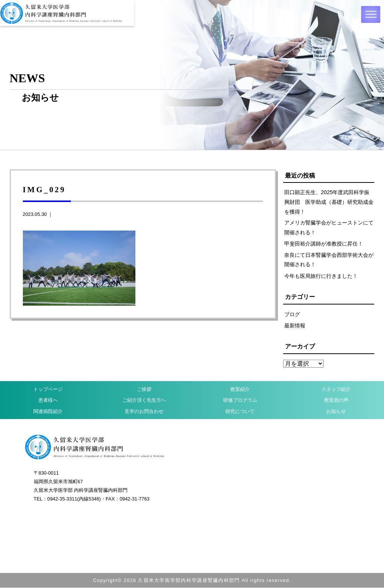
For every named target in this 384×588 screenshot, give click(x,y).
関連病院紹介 (48, 412)
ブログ (292, 314)
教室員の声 (336, 401)
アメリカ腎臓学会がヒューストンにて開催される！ (329, 228)
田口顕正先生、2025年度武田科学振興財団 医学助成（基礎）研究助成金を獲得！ (329, 202)
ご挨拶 (144, 390)
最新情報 (295, 326)
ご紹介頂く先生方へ (144, 401)
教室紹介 (240, 390)
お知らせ (336, 412)
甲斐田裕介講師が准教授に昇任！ (324, 244)
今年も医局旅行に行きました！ (321, 276)
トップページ (48, 390)
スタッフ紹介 (336, 390)
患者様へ (48, 401)
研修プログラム (240, 401)
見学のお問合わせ (144, 412)
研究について (240, 412)
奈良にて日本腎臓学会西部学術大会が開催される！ (329, 260)
